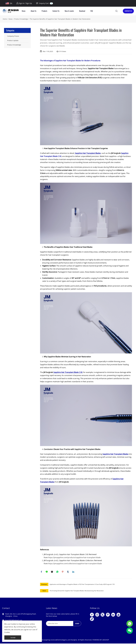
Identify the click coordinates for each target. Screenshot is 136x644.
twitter (52, 572)
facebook (42, 572)
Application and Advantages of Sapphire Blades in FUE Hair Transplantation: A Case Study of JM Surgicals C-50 (82, 585)
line (47, 572)
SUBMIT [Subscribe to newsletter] (77, 624)
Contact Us (56, 11)
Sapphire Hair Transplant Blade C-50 (68, 372)
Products (44, 11)
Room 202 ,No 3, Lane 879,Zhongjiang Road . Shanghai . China (21, 616)
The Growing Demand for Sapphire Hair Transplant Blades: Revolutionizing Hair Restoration (77, 591)
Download (82, 11)
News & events (69, 11)
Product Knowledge (21, 19)
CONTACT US (128, 11)
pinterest (63, 572)
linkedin (74, 572)
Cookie (13, 624)
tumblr (68, 572)
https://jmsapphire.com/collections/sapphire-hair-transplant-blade (75, 564)
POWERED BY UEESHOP (101, 640)
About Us (34, 11)
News (11, 19)
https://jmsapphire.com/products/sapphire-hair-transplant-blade (74, 557)
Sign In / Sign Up (24, 3)
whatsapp (58, 572)
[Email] (60, 624)
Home (24, 11)
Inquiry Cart (42, 3)
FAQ (92, 11)
